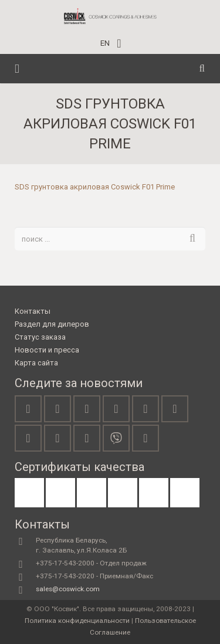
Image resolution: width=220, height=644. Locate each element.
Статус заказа (40, 337)
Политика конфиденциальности (77, 621)
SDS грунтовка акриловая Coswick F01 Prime (95, 187)
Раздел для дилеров (52, 324)
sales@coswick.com (68, 589)
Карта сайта (36, 363)
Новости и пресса (47, 350)
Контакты (33, 311)
